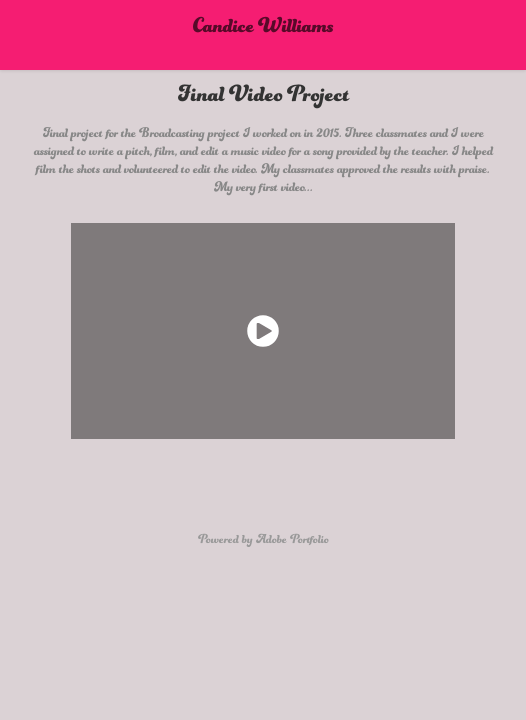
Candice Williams (263, 34)
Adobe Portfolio (292, 544)
